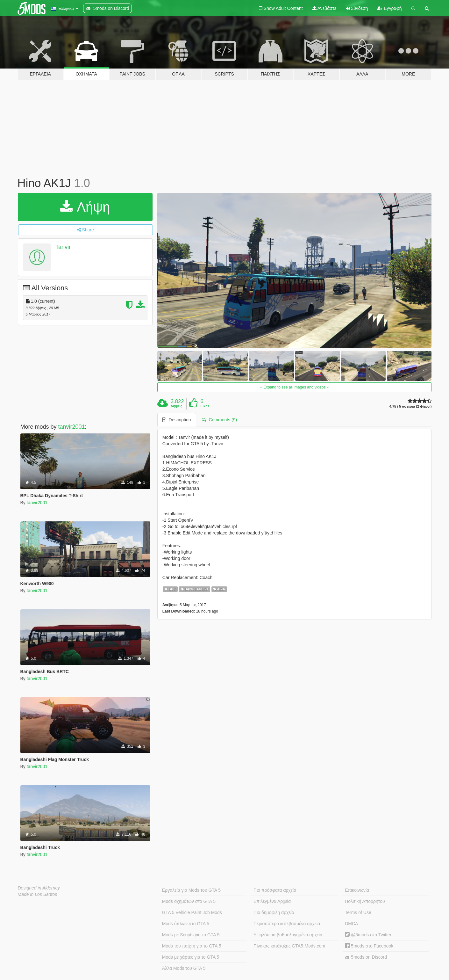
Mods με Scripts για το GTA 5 (191, 935)
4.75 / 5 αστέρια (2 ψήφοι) (411, 407)
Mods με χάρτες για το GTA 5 (191, 957)
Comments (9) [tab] (219, 420)
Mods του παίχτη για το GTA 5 (192, 946)
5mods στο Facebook (369, 946)
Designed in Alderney (39, 888)
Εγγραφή (389, 8)
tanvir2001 (72, 427)
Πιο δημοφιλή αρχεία (274, 912)
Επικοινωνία (357, 890)
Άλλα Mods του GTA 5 (184, 968)
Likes (205, 406)
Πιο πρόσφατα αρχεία (275, 890)
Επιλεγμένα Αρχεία (272, 901)
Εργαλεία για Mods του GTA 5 (191, 890)
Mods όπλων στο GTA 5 (186, 924)
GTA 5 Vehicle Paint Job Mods (192, 912)
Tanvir (63, 247)
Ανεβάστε (324, 8)
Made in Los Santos (38, 894)
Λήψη (85, 207)
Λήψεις (176, 406)
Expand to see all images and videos (295, 387)
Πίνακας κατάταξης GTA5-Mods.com (289, 946)
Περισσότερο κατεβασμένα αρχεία (287, 924)
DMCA (351, 924)
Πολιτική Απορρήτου (365, 901)
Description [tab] (177, 420)
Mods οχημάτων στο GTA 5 (189, 901)
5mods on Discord (366, 957)
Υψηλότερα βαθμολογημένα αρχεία (288, 935)
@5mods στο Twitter (368, 935)
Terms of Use (358, 912)
